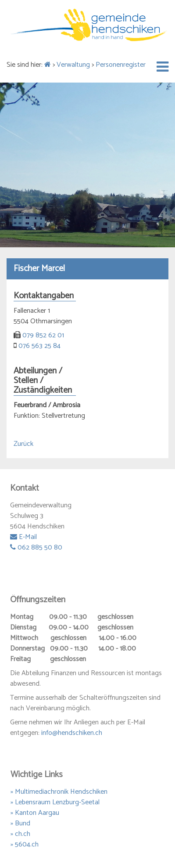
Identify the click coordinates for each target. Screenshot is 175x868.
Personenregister (121, 65)
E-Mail (23, 537)
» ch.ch (20, 834)
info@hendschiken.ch (72, 733)
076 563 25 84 (39, 346)
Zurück (23, 444)
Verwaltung (73, 65)
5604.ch (27, 844)
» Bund (20, 823)
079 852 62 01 (43, 335)
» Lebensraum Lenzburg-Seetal (55, 802)
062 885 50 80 (36, 548)
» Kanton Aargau (35, 813)
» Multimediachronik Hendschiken (59, 792)
